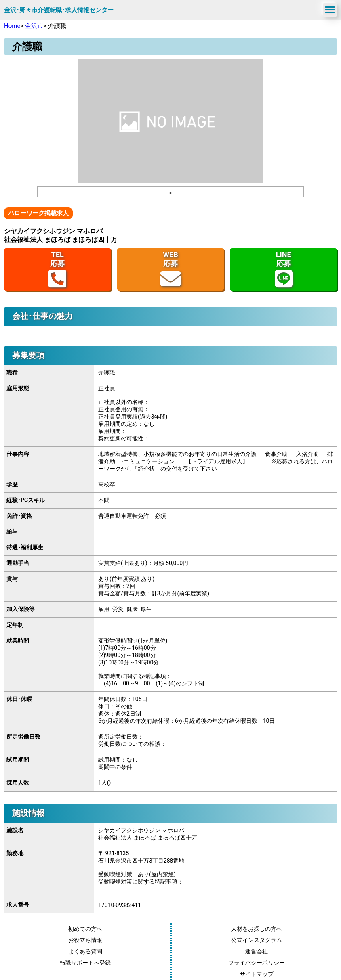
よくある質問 (85, 951)
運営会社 (257, 951)
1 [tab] (170, 193)
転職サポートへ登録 (85, 963)
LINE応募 (284, 269)
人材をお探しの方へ (257, 929)
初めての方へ (85, 929)
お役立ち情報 (85, 940)
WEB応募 (170, 269)
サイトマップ (257, 974)
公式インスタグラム (257, 940)
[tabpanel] (170, 121)
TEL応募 (57, 269)
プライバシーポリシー (257, 963)
